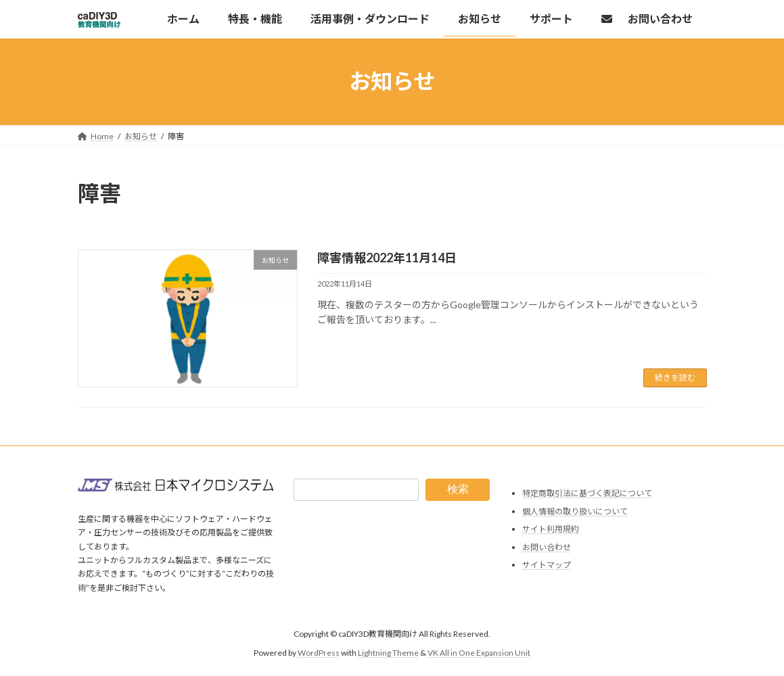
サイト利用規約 (551, 529)
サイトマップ (547, 565)
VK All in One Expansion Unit (479, 653)
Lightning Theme (388, 653)
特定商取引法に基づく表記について (587, 493)
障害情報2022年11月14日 (387, 258)
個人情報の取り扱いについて (575, 511)
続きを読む (675, 378)
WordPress (319, 653)
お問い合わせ (547, 547)
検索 (458, 489)
